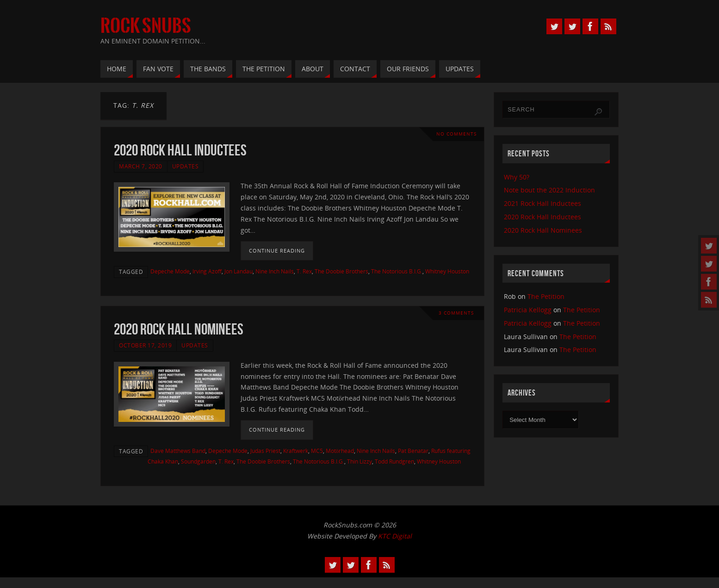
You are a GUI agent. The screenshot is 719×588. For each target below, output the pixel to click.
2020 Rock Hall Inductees (180, 150)
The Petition (546, 296)
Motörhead (340, 451)
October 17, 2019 (145, 345)
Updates (186, 166)
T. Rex (304, 271)
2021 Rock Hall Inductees (542, 203)
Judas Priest (265, 451)
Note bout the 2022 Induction (549, 190)
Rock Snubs (146, 26)
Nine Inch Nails (275, 271)
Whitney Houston (447, 271)
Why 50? (517, 177)
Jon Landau (239, 271)
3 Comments (456, 313)
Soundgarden (198, 461)
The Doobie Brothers (341, 271)
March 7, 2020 (141, 166)
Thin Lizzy (359, 461)
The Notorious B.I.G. (397, 271)
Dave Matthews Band (178, 451)
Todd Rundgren (394, 461)
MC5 (317, 451)
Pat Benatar (413, 451)
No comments (456, 134)
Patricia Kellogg (528, 310)
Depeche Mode (170, 271)
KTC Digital (395, 536)
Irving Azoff (207, 271)
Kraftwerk (296, 451)
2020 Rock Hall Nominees (179, 329)
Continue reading (277, 251)
